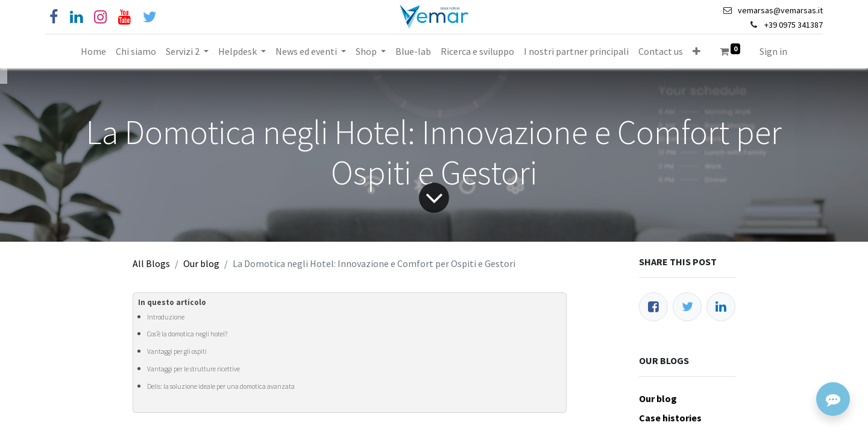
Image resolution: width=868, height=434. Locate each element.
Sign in (773, 51)
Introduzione (166, 317)
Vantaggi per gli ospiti (177, 351)
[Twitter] (687, 307)
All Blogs (151, 263)
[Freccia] (434, 198)
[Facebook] (54, 17)
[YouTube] (124, 17)
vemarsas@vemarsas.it (780, 10)
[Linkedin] (76, 17)
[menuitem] (93, 51)
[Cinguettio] (150, 17)
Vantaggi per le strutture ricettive (193, 369)
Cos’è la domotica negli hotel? (187, 334)
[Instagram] (100, 17)
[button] (697, 51)
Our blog (201, 263)
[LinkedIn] (721, 307)
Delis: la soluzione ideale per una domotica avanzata (221, 386)
